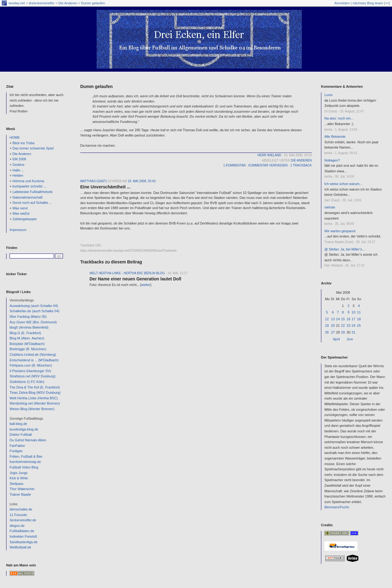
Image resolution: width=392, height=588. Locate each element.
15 (343, 319)
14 (338, 319)
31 (353, 332)
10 (353, 312)
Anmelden (342, 3)
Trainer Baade (20, 494)
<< (387, 3)
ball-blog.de (18, 424)
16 (348, 319)
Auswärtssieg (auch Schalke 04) (34, 306)
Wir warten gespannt (340, 231)
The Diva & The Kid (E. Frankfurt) (35, 387)
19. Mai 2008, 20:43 (142, 181)
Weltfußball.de (20, 547)
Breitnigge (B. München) (28, 349)
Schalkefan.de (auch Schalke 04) (34, 311)
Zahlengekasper (25, 219)
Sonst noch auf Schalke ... (32, 203)
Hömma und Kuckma (28, 181)
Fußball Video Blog (24, 467)
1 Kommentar (234, 165)
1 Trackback (301, 165)
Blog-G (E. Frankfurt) (25, 333)
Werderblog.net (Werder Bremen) (35, 403)
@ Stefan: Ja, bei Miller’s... (345, 249)
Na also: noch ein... (339, 118)
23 (348, 325)
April (336, 339)
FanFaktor (17, 446)
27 (333, 332)
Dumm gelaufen (93, 3)
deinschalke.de (21, 509)
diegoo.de (17, 526)
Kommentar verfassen (268, 165)
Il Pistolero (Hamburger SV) (30, 371)
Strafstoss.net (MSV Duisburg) (33, 376)
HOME (15, 137)
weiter (146, 285)
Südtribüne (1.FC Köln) (27, 382)
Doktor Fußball (21, 435)
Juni (350, 339)
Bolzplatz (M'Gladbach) (27, 344)
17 (353, 319)
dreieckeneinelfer (42, 3)
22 (343, 325)
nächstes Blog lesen (368, 3)
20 (333, 325)
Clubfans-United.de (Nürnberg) (33, 355)
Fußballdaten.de (22, 531)
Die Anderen (68, 3)
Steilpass (17, 484)
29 (343, 332)
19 (327, 325)
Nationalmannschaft (27, 197)
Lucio (328, 95)
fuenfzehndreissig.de (25, 462)
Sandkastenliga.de (24, 542)
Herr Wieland (269, 155)
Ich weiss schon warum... (343, 184)
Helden (18, 175)
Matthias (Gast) (94, 181)
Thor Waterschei (22, 489)
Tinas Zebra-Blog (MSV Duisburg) (35, 393)
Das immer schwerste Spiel (33, 148)
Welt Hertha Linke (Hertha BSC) (34, 398)
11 (359, 312)
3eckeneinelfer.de (23, 520)
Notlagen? (332, 160)
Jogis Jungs (19, 473)
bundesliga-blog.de (24, 429)
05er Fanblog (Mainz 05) (28, 317)
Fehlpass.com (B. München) (31, 365)
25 (359, 325)
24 (353, 325)
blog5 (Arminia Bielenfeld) (29, 327)
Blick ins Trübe (23, 143)
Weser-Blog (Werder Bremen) (32, 409)
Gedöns (18, 165)
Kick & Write (19, 478)
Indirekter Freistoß (23, 536)
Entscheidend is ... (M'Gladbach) (34, 360)
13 (333, 319)
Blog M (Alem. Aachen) (27, 338)
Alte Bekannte (335, 136)
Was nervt (20, 208)
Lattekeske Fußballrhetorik (32, 192)
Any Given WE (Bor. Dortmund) (33, 322)
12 (327, 319)
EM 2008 (19, 159)
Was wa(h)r (21, 213)
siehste (330, 207)
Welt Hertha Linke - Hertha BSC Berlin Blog (127, 273)
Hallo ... (18, 170)
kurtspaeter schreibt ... (29, 186)
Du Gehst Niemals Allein (28, 440)
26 (327, 332)
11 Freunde (18, 515)
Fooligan (16, 451)
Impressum (18, 230)
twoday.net (17, 3)
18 (359, 319)
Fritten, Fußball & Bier (26, 456)
